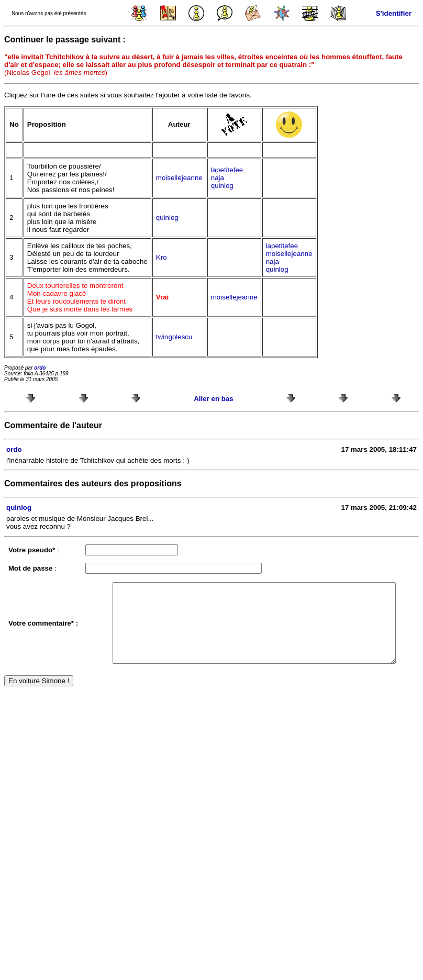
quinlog (222, 186)
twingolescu (174, 337)
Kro (162, 257)
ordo (40, 368)
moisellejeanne (179, 178)
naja (218, 178)
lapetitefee (227, 170)
